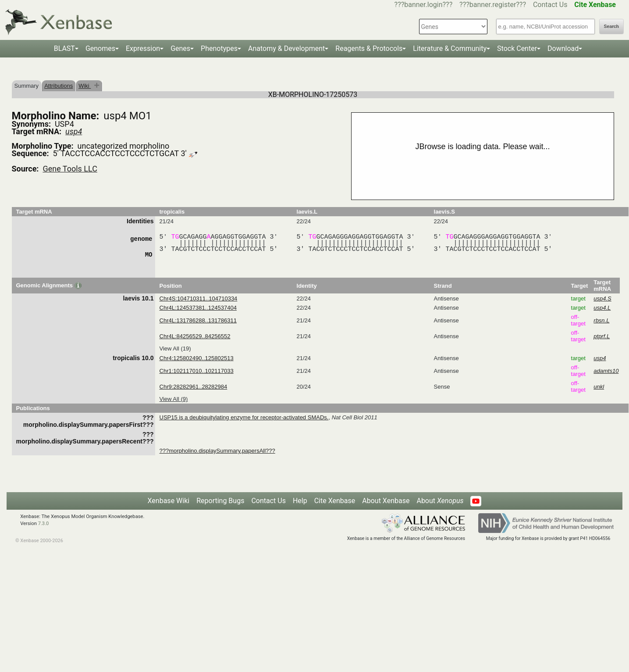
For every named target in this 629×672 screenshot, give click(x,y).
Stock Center (517, 48)
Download (563, 48)
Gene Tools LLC (70, 169)
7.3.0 (44, 524)
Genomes (100, 48)
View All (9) (174, 399)
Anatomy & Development (286, 48)
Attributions (59, 86)
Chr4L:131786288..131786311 (198, 320)
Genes (180, 48)
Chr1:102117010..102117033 (197, 371)
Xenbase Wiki (169, 501)
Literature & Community (450, 48)
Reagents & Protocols (369, 48)
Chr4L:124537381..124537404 (198, 308)
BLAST (64, 48)
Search (611, 27)
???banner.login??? (424, 5)
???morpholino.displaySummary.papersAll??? (217, 451)
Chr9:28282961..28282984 (194, 387)
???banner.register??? (493, 5)
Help (300, 501)
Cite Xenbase (335, 501)
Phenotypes (219, 48)
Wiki (85, 86)
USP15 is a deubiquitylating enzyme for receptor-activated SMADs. (244, 417)
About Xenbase (386, 501)
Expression (143, 48)
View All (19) (175, 349)
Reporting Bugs (220, 501)
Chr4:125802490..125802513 (197, 358)
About (440, 501)
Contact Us (550, 5)
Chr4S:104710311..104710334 (199, 298)
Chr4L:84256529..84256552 (195, 336)
